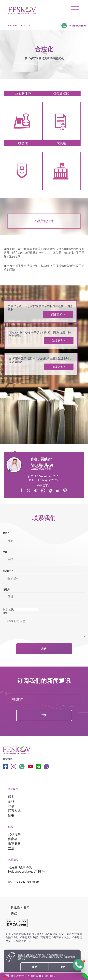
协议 (14, 913)
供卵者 (13, 839)
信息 (5, 613)
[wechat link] (38, 766)
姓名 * (6, 533)
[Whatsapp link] (22, 766)
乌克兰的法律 (44, 221)
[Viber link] (47, 766)
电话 (5, 552)
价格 (11, 802)
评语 (11, 806)
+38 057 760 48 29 (18, 25)
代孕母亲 (14, 834)
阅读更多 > (58, 314)
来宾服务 (14, 844)
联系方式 (14, 811)
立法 (11, 848)
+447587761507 (74, 25)
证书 (11, 816)
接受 (35, 967)
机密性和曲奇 (20, 907)
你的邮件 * (8, 571)
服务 (11, 797)
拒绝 (63, 967)
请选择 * (7, 590)
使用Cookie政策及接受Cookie (55, 957)
